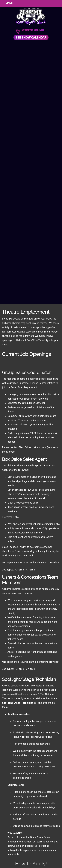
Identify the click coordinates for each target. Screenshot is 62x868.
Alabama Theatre (31, 16)
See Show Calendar (31, 37)
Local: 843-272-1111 (33, 30)
